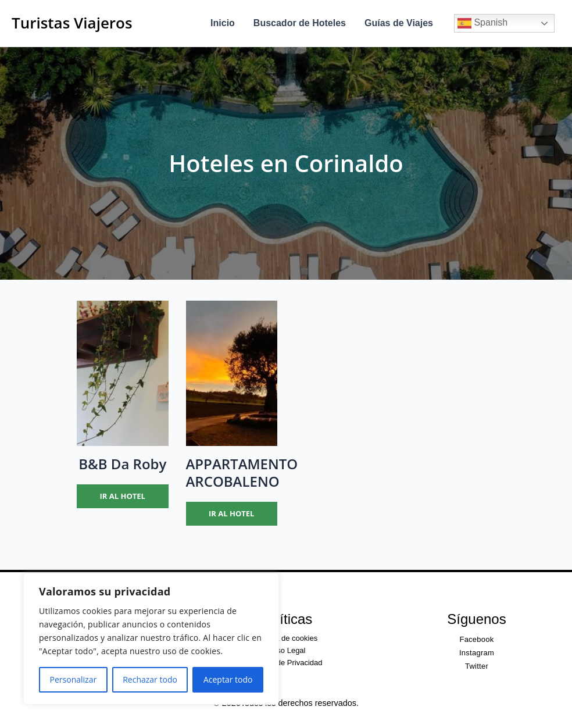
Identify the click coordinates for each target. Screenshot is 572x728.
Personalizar (74, 679)
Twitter (477, 666)
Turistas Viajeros (72, 23)
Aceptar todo (228, 679)
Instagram (477, 653)
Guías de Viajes (399, 23)
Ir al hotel (123, 496)
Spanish (482, 23)
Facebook (476, 639)
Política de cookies (286, 638)
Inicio (223, 23)
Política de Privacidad (286, 663)
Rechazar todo (150, 679)
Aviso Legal (286, 650)
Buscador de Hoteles (300, 23)
